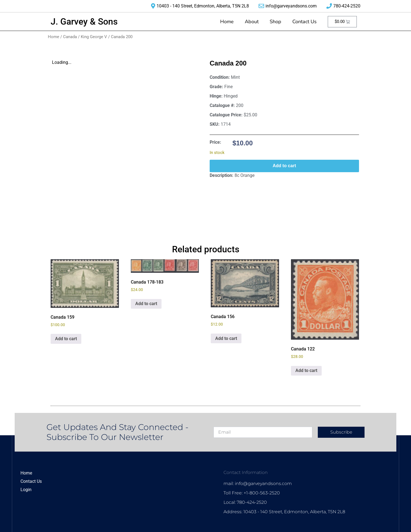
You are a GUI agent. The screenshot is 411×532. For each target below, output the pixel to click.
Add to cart (284, 166)
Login (26, 490)
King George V (94, 37)
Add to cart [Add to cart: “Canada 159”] (66, 339)
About (252, 22)
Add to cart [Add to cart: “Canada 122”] (306, 370)
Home (227, 22)
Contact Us (305, 22)
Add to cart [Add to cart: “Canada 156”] (226, 338)
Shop (275, 22)
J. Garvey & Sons (84, 22)
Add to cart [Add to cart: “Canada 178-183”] (146, 304)
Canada (70, 37)
